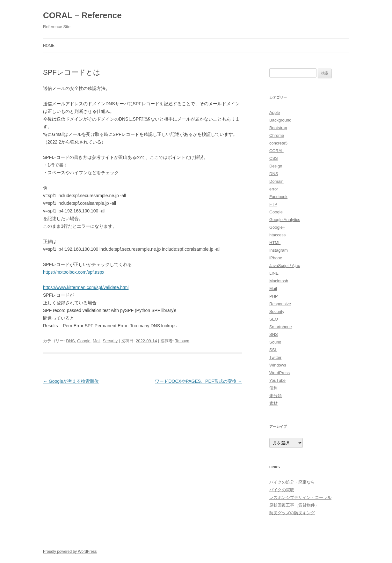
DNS (70, 341)
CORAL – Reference (82, 15)
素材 (273, 403)
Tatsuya (182, 341)
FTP (273, 204)
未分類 (276, 396)
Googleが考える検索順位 (71, 381)
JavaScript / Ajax (285, 266)
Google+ (277, 227)
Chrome (277, 135)
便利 (273, 388)
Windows (278, 365)
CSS (274, 158)
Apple (275, 112)
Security (110, 341)
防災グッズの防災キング (292, 513)
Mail (97, 341)
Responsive (280, 304)
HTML (275, 243)
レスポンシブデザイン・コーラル (300, 497)
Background (280, 120)
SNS (274, 334)
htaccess (277, 235)
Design (276, 166)
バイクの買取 (282, 490)
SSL (273, 350)
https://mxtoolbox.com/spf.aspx (74, 272)
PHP (274, 296)
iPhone (276, 258)
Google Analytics (285, 220)
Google (84, 341)
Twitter (275, 357)
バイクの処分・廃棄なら (292, 482)
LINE (274, 273)
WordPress (279, 373)
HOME (49, 46)
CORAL (276, 151)
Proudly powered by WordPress (70, 552)
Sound (275, 342)
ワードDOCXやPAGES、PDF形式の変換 (199, 381)
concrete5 (278, 143)
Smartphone (281, 327)
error (274, 189)
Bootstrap (278, 128)
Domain (276, 181)
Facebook (278, 197)
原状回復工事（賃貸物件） (294, 505)
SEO (274, 319)
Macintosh (279, 281)
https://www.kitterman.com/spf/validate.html (86, 287)
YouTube (277, 380)
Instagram (279, 250)
